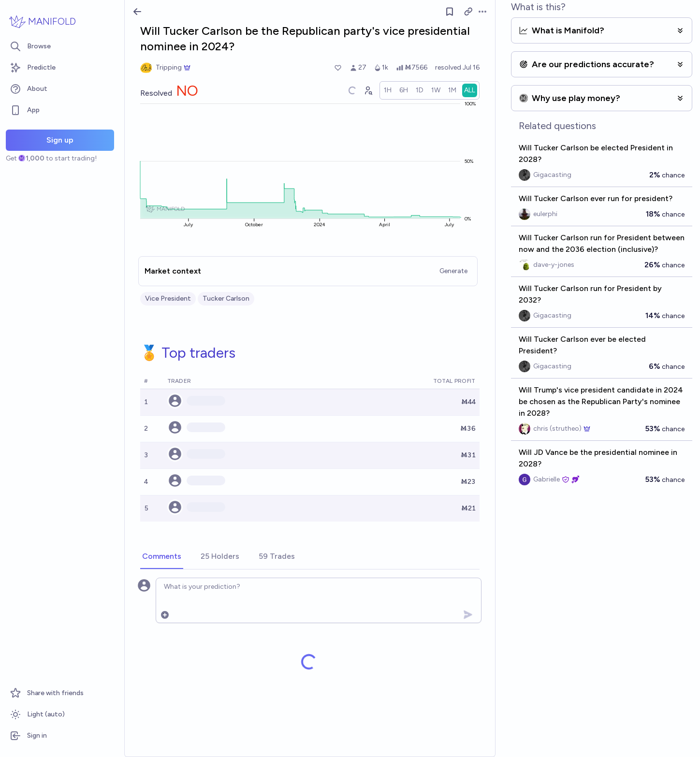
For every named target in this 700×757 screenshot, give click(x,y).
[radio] (388, 90)
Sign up (60, 140)
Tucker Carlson (226, 298)
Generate (453, 271)
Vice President (168, 298)
